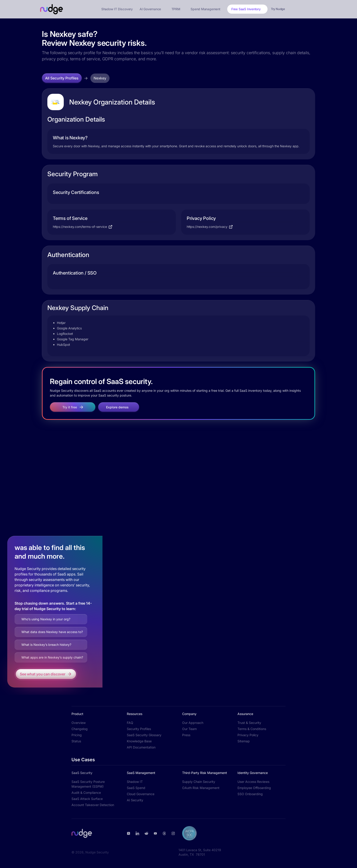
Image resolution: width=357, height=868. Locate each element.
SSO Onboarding (250, 794)
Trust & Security (249, 723)
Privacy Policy (248, 735)
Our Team (189, 729)
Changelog (80, 729)
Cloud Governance (141, 794)
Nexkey (100, 78)
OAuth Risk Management (201, 788)
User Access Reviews (253, 782)
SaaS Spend (136, 788)
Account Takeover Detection (93, 805)
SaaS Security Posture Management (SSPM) (88, 784)
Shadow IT (135, 782)
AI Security (135, 800)
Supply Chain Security (199, 782)
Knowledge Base (139, 741)
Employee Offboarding (254, 788)
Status (76, 741)
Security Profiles (139, 729)
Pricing (77, 735)
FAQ (130, 723)
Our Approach (193, 723)
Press (186, 735)
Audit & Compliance (86, 793)
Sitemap (244, 741)
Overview (79, 723)
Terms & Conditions (252, 729)
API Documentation (141, 747)
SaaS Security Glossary (144, 735)
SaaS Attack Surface (87, 799)
